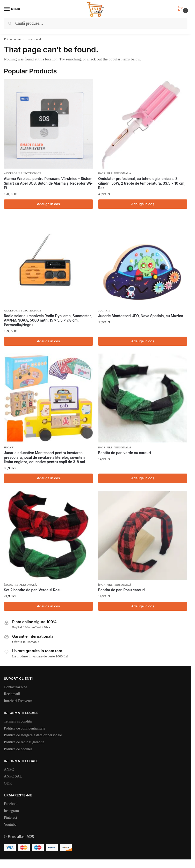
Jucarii (104, 311)
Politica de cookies (18, 749)
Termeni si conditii (18, 721)
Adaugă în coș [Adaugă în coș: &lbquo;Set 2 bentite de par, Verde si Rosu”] (48, 606)
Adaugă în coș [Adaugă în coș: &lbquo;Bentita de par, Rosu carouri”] (143, 606)
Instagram (11, 811)
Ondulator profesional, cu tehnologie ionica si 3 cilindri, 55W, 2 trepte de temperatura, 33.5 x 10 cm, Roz (142, 183)
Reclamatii (12, 694)
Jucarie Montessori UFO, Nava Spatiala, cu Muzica (141, 316)
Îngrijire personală (115, 173)
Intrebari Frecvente (18, 701)
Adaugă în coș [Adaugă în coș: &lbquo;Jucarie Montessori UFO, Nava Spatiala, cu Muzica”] (143, 341)
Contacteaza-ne (15, 687)
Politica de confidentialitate (24, 728)
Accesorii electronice (23, 173)
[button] (181, 9)
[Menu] (12, 9)
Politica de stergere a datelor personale (33, 735)
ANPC (9, 769)
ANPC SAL (13, 776)
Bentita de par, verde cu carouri (125, 453)
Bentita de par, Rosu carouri (121, 590)
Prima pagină (13, 39)
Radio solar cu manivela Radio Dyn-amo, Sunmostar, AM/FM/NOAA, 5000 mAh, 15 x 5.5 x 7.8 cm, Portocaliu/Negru (48, 320)
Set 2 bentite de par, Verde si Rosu (33, 590)
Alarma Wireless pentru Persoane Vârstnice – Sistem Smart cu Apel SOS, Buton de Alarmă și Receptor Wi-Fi (48, 183)
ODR (8, 783)
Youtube (10, 824)
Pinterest (10, 817)
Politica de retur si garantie (24, 742)
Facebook (11, 804)
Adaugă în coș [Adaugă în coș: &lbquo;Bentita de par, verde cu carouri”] (143, 478)
